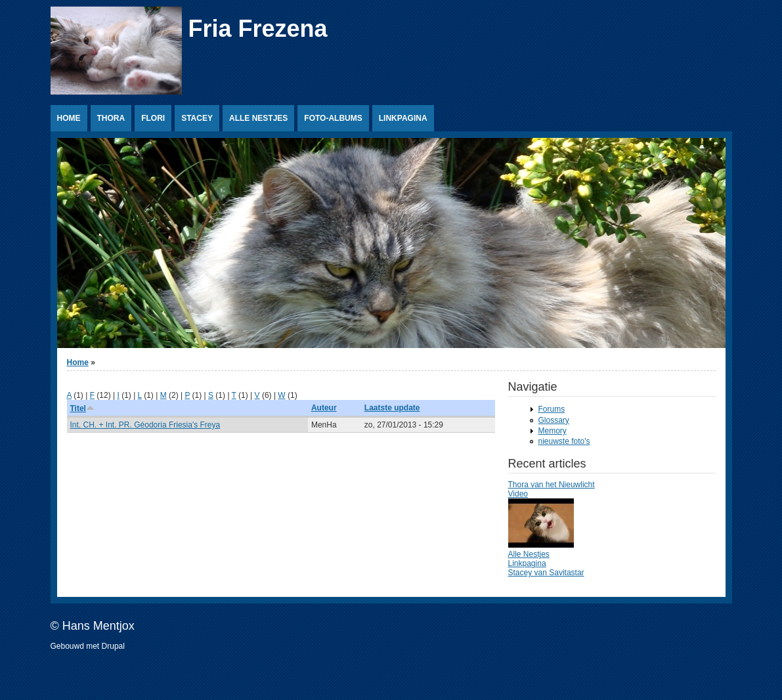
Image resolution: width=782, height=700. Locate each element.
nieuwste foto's (564, 441)
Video (518, 494)
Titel (82, 408)
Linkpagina (403, 118)
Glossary (554, 420)
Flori (153, 118)
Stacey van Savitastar (546, 573)
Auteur (324, 408)
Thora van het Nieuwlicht (552, 485)
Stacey (197, 118)
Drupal (113, 646)
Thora (111, 118)
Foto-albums (333, 118)
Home (69, 118)
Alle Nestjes (258, 118)
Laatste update (392, 408)
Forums (552, 409)
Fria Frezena (258, 29)
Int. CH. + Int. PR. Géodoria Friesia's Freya (145, 425)
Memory (553, 431)
